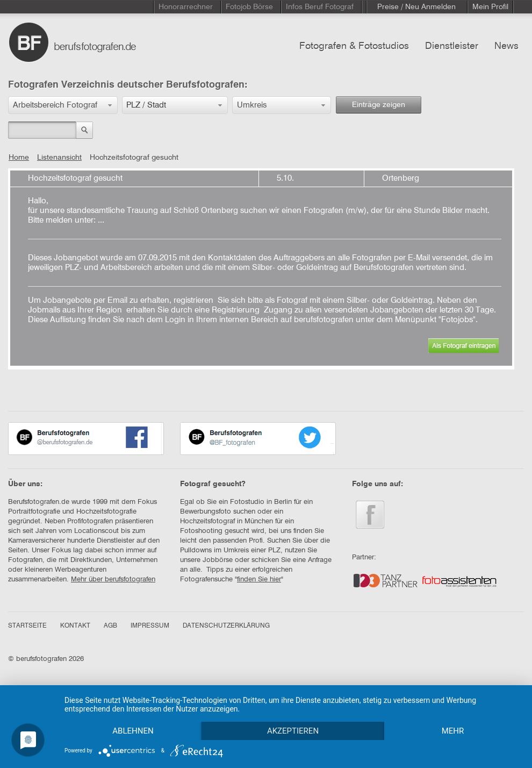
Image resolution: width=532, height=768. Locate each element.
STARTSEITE (27, 626)
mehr (453, 731)
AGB (110, 626)
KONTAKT (75, 626)
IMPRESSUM (150, 626)
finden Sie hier (259, 579)
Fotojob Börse (249, 7)
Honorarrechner (186, 7)
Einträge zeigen (379, 105)
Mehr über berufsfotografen (113, 579)
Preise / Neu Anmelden (416, 7)
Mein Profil (490, 7)
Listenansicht (59, 158)
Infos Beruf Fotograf (320, 7)
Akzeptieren (293, 731)
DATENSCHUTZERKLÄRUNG (226, 626)
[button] (63, 105)
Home (19, 158)
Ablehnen (133, 731)
